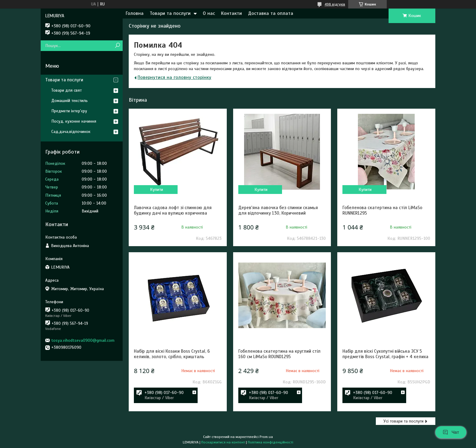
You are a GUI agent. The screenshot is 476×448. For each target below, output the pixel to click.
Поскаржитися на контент (223, 442)
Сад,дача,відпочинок (71, 132)
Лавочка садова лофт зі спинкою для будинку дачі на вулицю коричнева (173, 210)
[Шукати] (117, 46)
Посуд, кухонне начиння (74, 121)
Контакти (231, 13)
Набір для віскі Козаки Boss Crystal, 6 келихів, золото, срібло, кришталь (172, 354)
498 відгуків (335, 4)
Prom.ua (266, 437)
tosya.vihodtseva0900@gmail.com (83, 340)
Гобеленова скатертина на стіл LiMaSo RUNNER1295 (382, 210)
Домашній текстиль (70, 101)
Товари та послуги (170, 13)
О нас (209, 13)
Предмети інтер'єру (69, 111)
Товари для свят (66, 90)
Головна (135, 13)
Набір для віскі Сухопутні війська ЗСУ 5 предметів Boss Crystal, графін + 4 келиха (385, 354)
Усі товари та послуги (403, 421)
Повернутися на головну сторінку (174, 77)
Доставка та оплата (271, 13)
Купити (156, 190)
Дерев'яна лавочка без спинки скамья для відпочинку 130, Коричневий (278, 210)
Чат (451, 432)
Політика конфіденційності (270, 442)
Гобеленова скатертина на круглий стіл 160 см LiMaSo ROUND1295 (279, 354)
